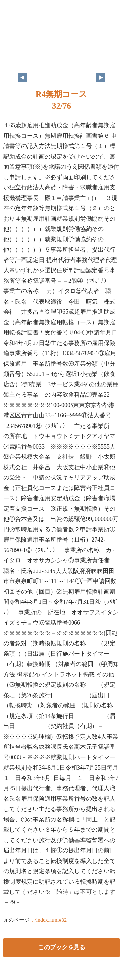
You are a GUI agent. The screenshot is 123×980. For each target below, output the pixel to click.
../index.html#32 (49, 920)
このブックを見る (62, 947)
